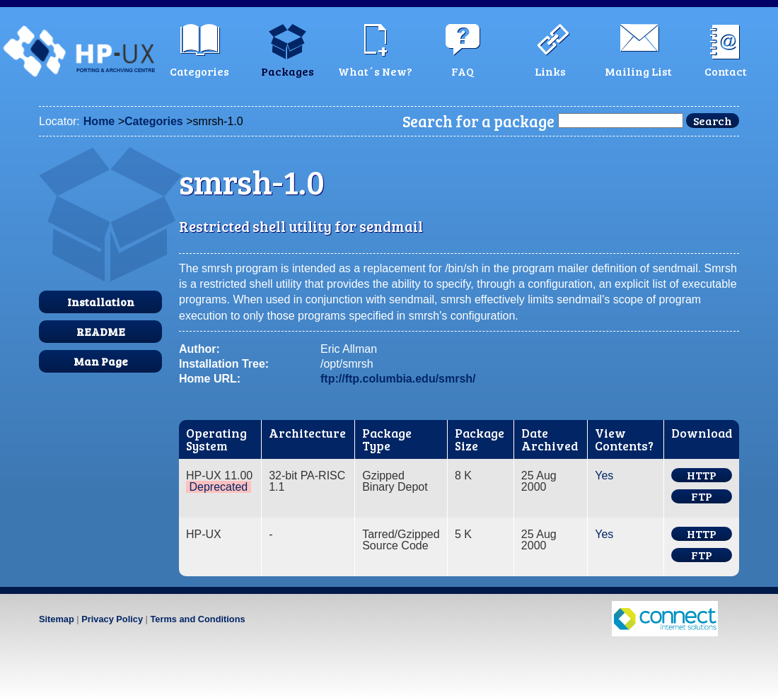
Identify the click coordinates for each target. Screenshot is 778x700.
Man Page (101, 361)
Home (99, 121)
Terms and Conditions (197, 619)
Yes (604, 476)
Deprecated (218, 487)
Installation (101, 302)
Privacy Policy (112, 619)
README (101, 331)
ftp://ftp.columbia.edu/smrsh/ (398, 379)
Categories (154, 121)
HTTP (702, 475)
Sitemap (57, 619)
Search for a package (478, 121)
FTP (702, 496)
